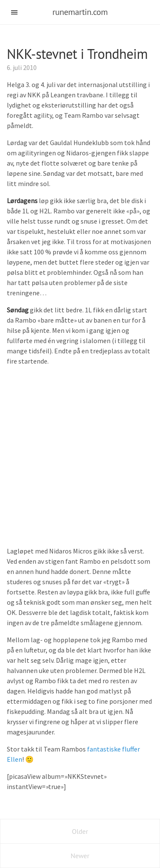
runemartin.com (80, 12)
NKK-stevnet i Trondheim (77, 54)
